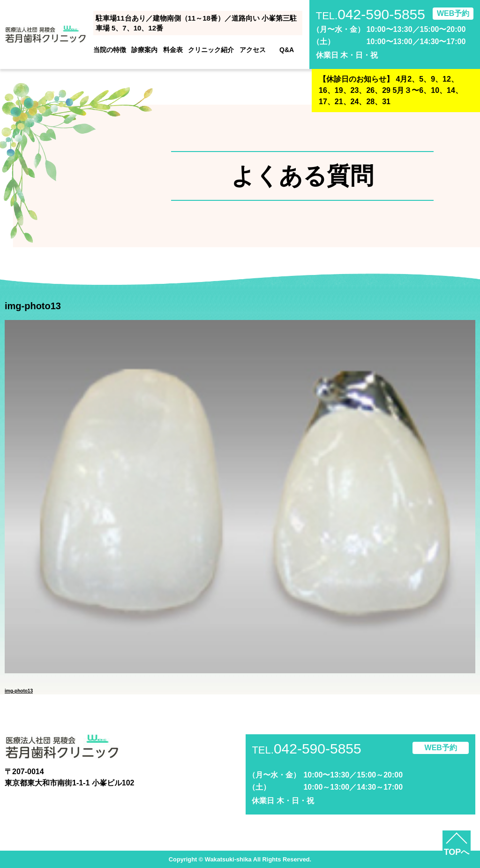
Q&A (287, 50)
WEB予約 (453, 13)
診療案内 (144, 50)
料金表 (173, 50)
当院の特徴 (110, 50)
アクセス (253, 50)
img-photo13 (19, 691)
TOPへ (457, 852)
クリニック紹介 (211, 50)
